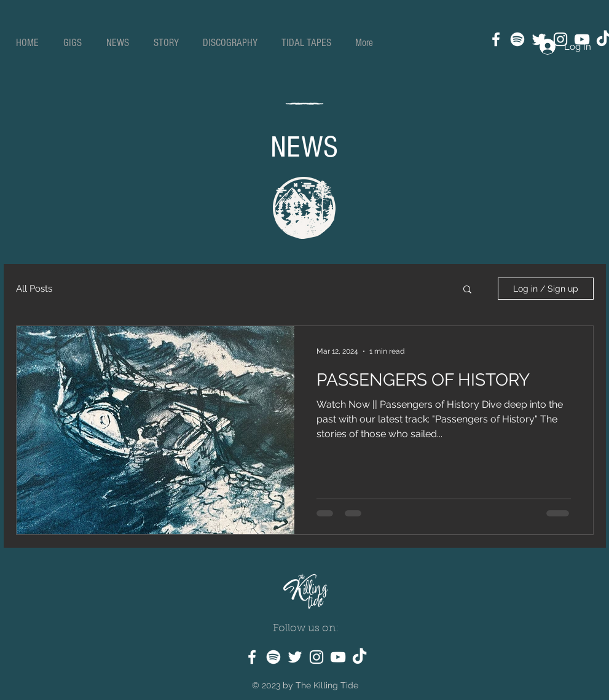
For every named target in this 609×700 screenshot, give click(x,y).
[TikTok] (360, 657)
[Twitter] (295, 657)
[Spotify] (517, 39)
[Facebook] (496, 39)
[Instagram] (316, 657)
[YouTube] (338, 657)
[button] (467, 290)
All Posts (34, 289)
